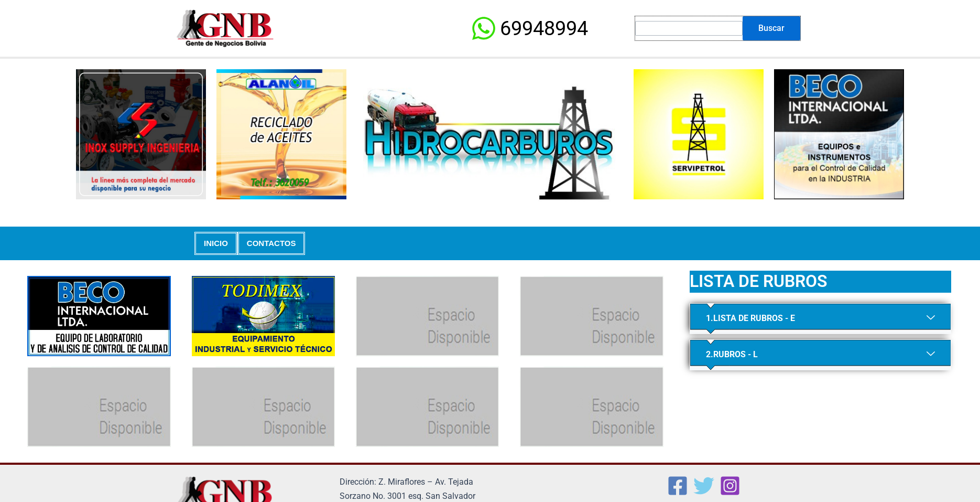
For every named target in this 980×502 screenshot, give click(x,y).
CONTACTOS (271, 243)
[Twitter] (704, 486)
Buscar (771, 28)
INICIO (216, 243)
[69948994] (529, 28)
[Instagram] (730, 486)
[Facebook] (678, 486)
